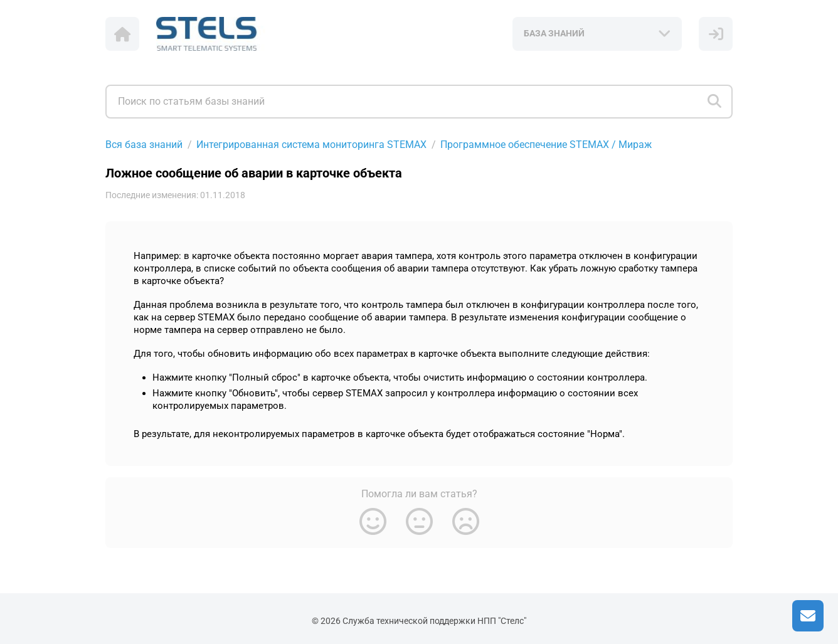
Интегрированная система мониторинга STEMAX (311, 145)
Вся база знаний (144, 145)
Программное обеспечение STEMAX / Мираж (546, 145)
